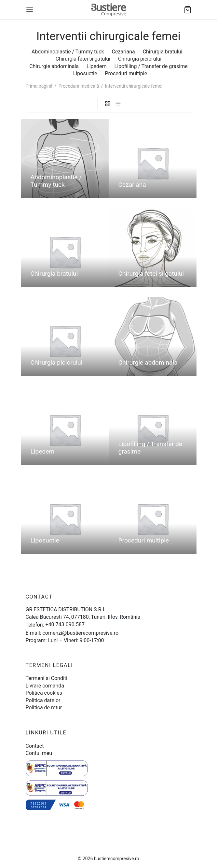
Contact (35, 746)
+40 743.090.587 (65, 624)
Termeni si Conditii (47, 678)
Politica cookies (44, 693)
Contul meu (39, 753)
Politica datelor (43, 700)
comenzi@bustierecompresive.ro (80, 633)
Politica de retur (44, 708)
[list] (118, 104)
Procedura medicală (79, 86)
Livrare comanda (45, 686)
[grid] (108, 104)
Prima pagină (39, 86)
